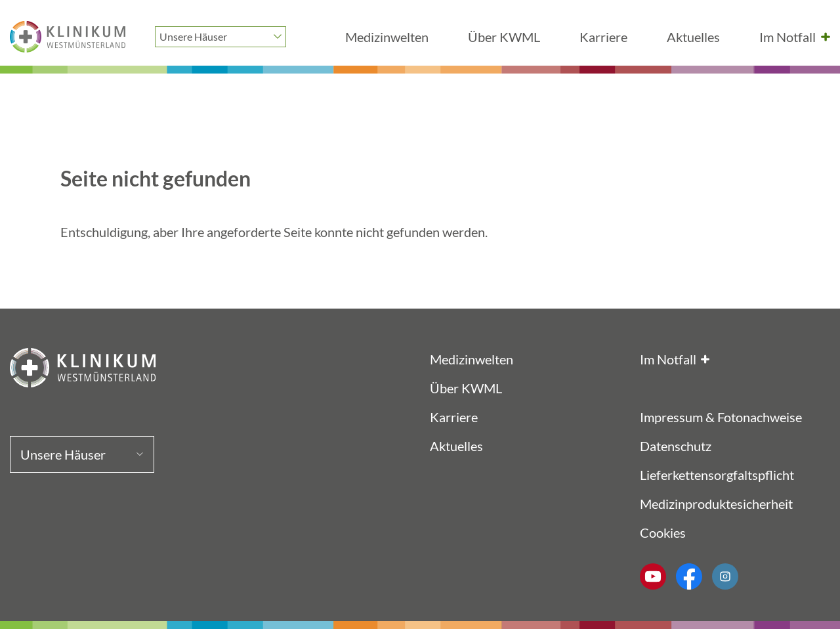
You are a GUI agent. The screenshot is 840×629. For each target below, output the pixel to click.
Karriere (603, 37)
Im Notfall (787, 37)
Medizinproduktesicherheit (716, 504)
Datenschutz (676, 446)
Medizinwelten (387, 37)
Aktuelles (693, 37)
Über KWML (504, 37)
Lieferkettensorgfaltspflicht (717, 475)
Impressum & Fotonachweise (721, 417)
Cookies (663, 532)
